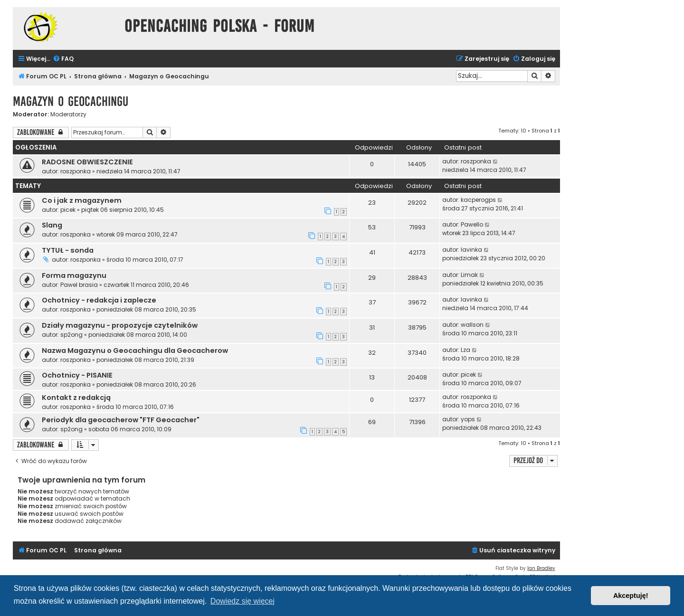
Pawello (472, 224)
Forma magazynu (74, 275)
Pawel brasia (79, 285)
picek (68, 210)
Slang (52, 225)
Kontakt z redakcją (76, 398)
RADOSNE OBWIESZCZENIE (87, 162)
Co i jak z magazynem (82, 200)
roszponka (76, 171)
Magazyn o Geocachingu (71, 101)
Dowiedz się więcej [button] (242, 601)
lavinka (471, 250)
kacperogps (478, 200)
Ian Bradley (541, 568)
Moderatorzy (68, 114)
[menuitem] (63, 59)
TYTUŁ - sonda (68, 250)
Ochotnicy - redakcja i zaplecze (99, 300)
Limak (469, 275)
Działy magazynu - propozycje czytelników (120, 325)
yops (468, 419)
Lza (465, 350)
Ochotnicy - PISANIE (77, 375)
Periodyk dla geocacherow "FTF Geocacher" (121, 420)
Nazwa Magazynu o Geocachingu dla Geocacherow (135, 351)
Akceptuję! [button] (631, 596)
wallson (472, 325)
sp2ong (71, 335)
